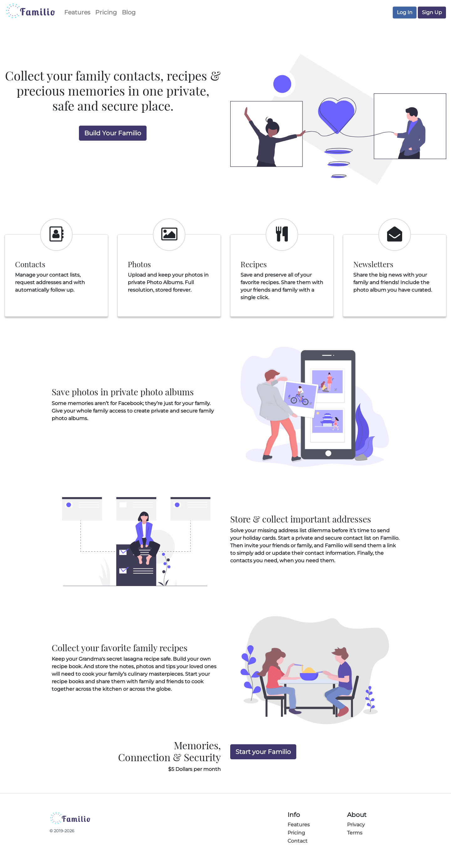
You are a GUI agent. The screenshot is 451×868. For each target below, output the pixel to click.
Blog (129, 12)
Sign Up (432, 12)
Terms (355, 833)
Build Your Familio (113, 133)
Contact (298, 841)
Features (77, 12)
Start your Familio (263, 752)
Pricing (106, 12)
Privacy (356, 825)
